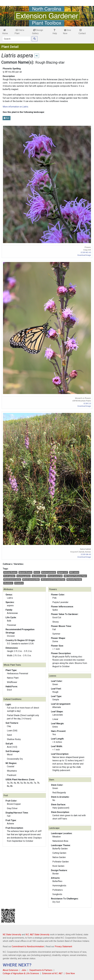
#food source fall (55, 576)
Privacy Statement (63, 946)
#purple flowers (25, 572)
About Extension (10, 970)
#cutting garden (24, 576)
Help (55, 32)
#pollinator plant (39, 576)
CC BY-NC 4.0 (86, 252)
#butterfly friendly (74, 580)
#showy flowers (10, 572)
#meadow (19, 583)
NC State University (12, 935)
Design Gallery (38, 32)
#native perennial (49, 572)
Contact (82, 32)
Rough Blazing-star (50, 62)
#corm (37, 572)
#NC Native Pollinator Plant (75, 576)
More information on (15, 107)
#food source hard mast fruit (53, 580)
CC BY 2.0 (87, 403)
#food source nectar (12, 580)
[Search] (16, 39)
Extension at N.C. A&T (52, 973)
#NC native (74, 572)
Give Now (67, 32)
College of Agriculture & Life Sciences (21, 973)
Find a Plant (19, 32)
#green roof (63, 572)
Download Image (84, 255)
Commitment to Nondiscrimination (28, 946)
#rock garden (9, 576)
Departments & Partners (41, 970)
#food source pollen (31, 580)
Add (7, 118)
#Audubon (8, 583)
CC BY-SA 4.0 (86, 554)
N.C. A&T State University (38, 935)
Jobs (24, 970)
